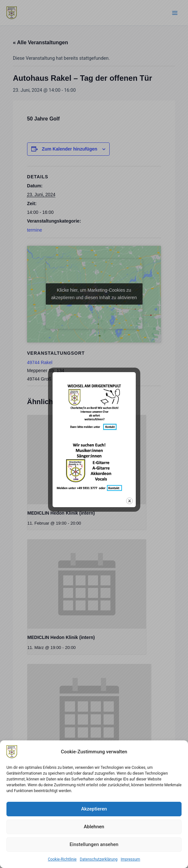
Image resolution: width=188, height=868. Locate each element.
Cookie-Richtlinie (62, 859)
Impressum (130, 859)
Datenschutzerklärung (99, 859)
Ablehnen (94, 827)
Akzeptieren (94, 809)
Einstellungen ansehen (94, 844)
